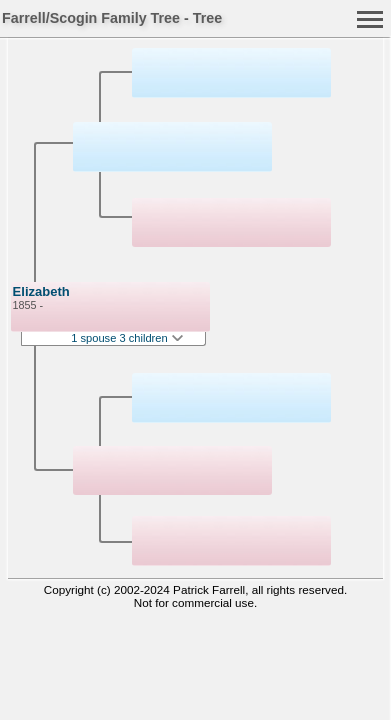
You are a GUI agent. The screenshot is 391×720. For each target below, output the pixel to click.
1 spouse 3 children (127, 338)
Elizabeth (41, 291)
